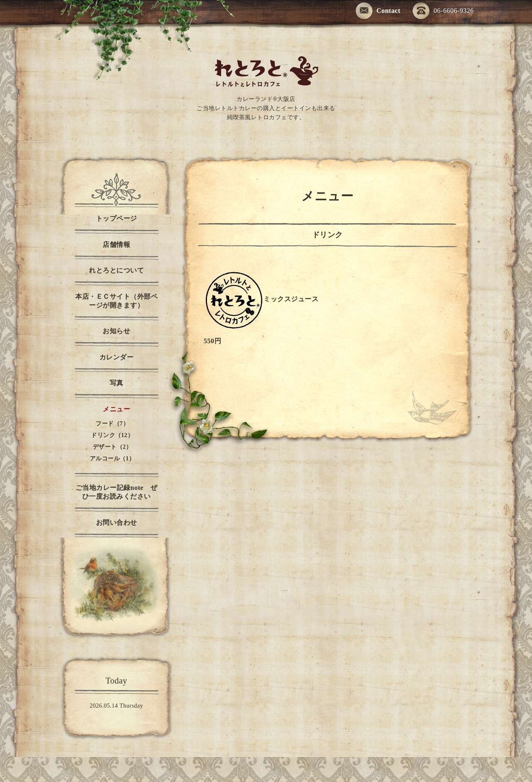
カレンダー (117, 357)
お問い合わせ (117, 523)
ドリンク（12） (112, 435)
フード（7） (112, 424)
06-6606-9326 (443, 11)
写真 (117, 383)
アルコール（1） (112, 459)
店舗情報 (116, 245)
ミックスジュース (291, 299)
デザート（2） (112, 447)
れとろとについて (116, 270)
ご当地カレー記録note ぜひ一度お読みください (116, 492)
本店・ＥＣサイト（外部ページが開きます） (116, 301)
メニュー (116, 409)
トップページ (117, 218)
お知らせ (116, 331)
